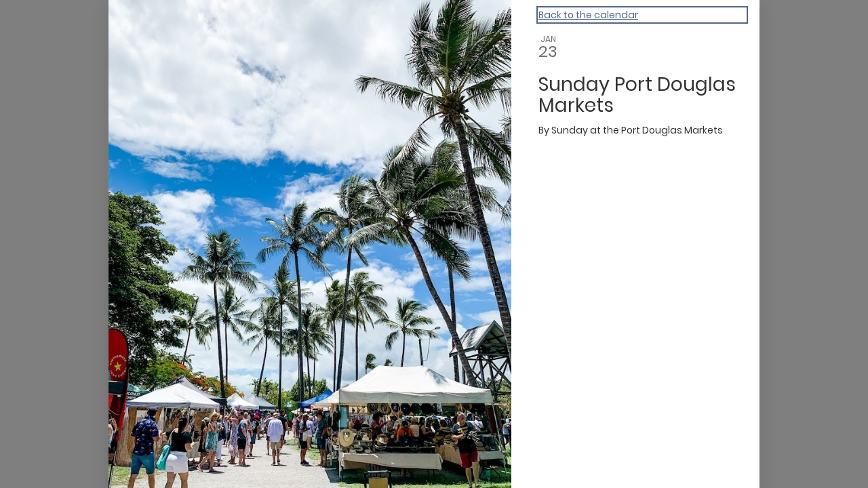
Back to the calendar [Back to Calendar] (588, 15)
